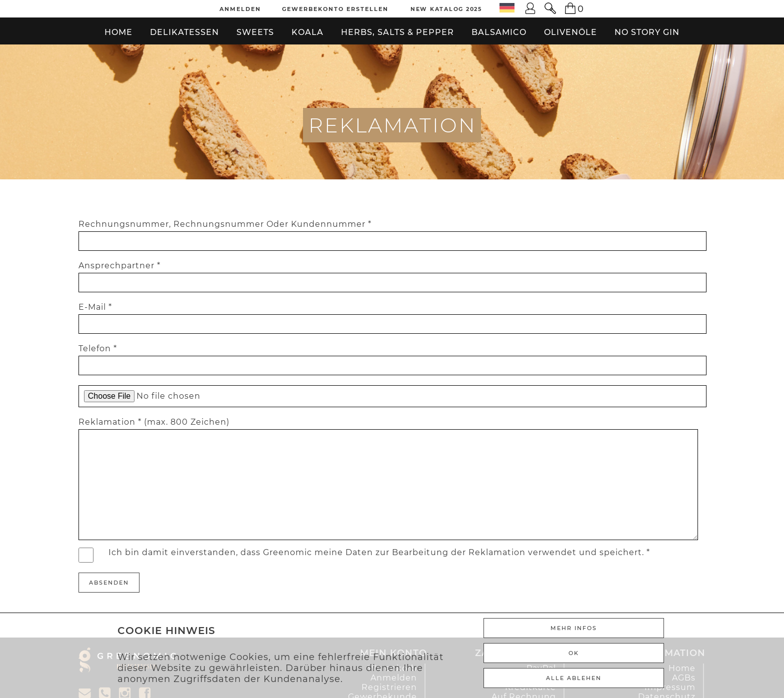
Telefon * (98, 349)
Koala (307, 32)
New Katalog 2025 (446, 9)
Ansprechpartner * (119, 266)
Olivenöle (570, 32)
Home (118, 32)
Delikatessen (184, 32)
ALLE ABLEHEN (574, 678)
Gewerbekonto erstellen (335, 9)
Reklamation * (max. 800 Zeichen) (154, 422)
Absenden (109, 583)
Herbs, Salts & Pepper (397, 32)
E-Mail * (95, 307)
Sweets (255, 32)
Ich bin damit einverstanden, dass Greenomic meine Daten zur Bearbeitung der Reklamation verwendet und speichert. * (379, 552)
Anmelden (240, 9)
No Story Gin (647, 32)
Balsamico (499, 32)
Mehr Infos (574, 628)
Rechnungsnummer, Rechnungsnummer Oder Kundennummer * (225, 224)
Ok (574, 653)
